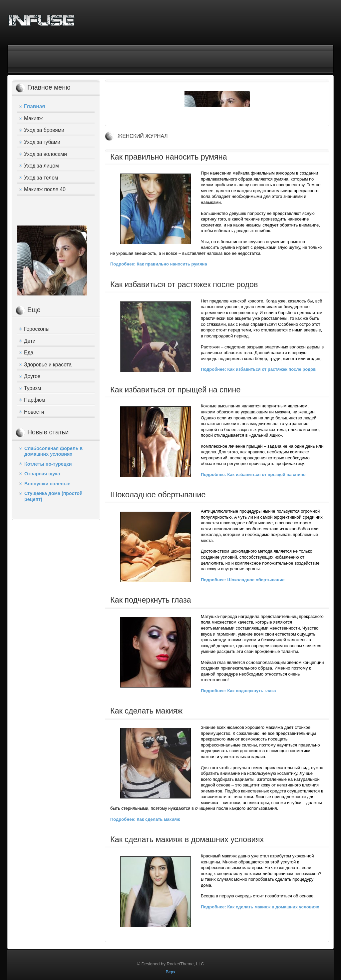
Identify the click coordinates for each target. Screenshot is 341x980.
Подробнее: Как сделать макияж (145, 819)
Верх (170, 972)
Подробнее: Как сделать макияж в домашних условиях (260, 907)
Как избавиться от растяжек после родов (184, 284)
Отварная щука (42, 474)
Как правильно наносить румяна (169, 157)
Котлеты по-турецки (48, 464)
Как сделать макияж (146, 711)
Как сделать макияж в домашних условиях (187, 839)
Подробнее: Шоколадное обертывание (243, 580)
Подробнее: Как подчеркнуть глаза (238, 691)
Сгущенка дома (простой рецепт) (53, 496)
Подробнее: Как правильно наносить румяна (159, 264)
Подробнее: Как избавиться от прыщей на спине (253, 475)
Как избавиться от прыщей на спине (175, 390)
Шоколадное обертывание (158, 495)
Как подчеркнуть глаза (151, 600)
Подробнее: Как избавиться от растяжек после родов (258, 369)
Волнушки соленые (47, 484)
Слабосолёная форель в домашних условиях (53, 451)
